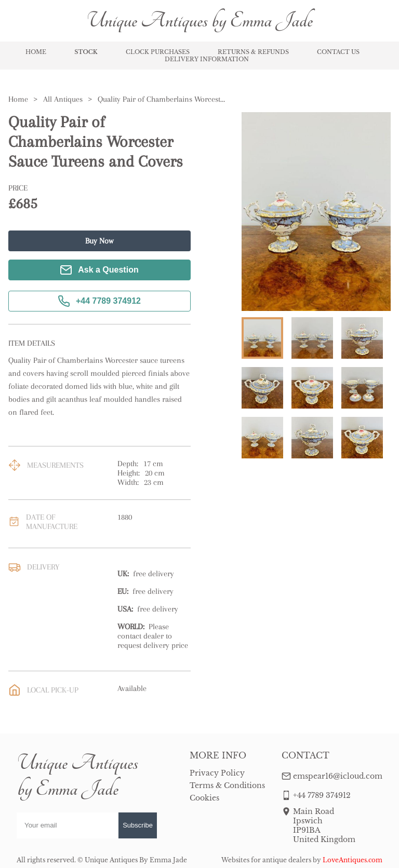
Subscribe (138, 825)
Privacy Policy (217, 773)
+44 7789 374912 (99, 301)
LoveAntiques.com (353, 860)
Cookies (204, 798)
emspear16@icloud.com (338, 776)
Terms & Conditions (227, 785)
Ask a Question (99, 270)
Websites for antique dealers (266, 860)
